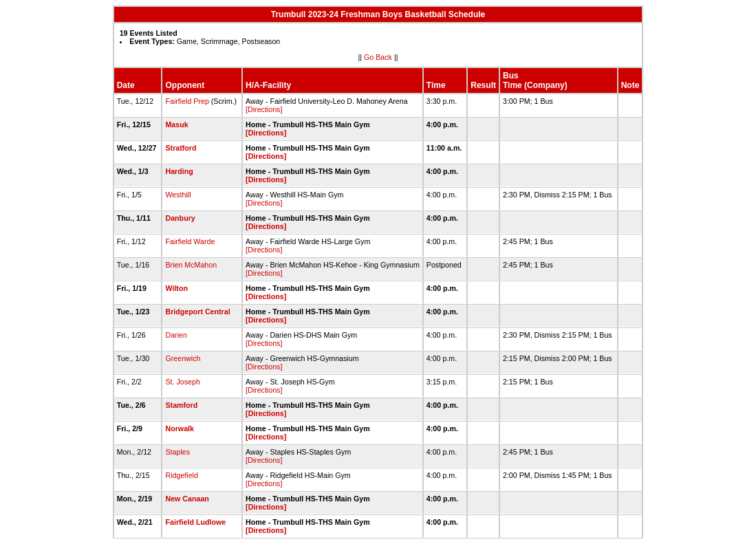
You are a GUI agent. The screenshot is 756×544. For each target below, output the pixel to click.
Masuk (176, 124)
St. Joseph (182, 382)
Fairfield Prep (187, 101)
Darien (176, 335)
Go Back (378, 57)
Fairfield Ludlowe (195, 522)
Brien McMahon (191, 265)
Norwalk (179, 428)
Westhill (178, 195)
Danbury (180, 218)
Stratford (181, 148)
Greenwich (183, 358)
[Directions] (264, 109)
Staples (177, 452)
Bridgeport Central (197, 312)
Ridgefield (181, 475)
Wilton (176, 288)
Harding (179, 171)
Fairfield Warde (190, 241)
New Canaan (187, 499)
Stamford (181, 405)
